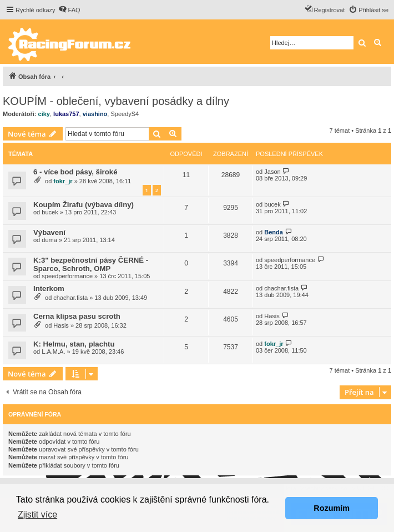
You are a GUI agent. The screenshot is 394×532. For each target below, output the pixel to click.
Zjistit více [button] (37, 515)
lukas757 (66, 114)
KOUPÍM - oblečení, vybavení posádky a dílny (116, 101)
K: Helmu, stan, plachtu (74, 344)
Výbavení (49, 232)
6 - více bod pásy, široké (75, 172)
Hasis (61, 325)
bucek (50, 212)
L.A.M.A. (53, 352)
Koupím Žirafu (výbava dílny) (84, 205)
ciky (44, 114)
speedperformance (67, 276)
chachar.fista (70, 298)
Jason (272, 172)
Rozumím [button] (332, 508)
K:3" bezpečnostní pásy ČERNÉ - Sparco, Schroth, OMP (91, 264)
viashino (95, 114)
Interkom (49, 288)
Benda (274, 232)
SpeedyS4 (125, 114)
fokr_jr (63, 181)
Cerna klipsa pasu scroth (77, 316)
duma (49, 240)
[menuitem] (69, 10)
